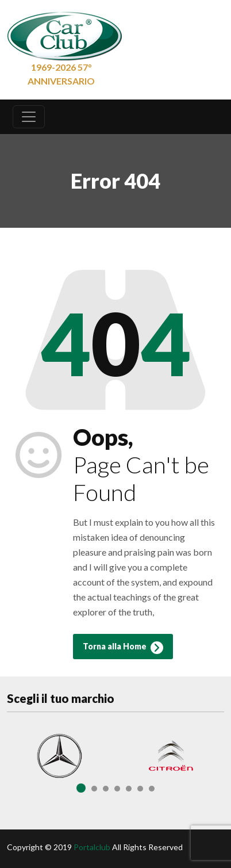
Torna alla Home (123, 648)
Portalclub (92, 847)
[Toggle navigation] (29, 117)
